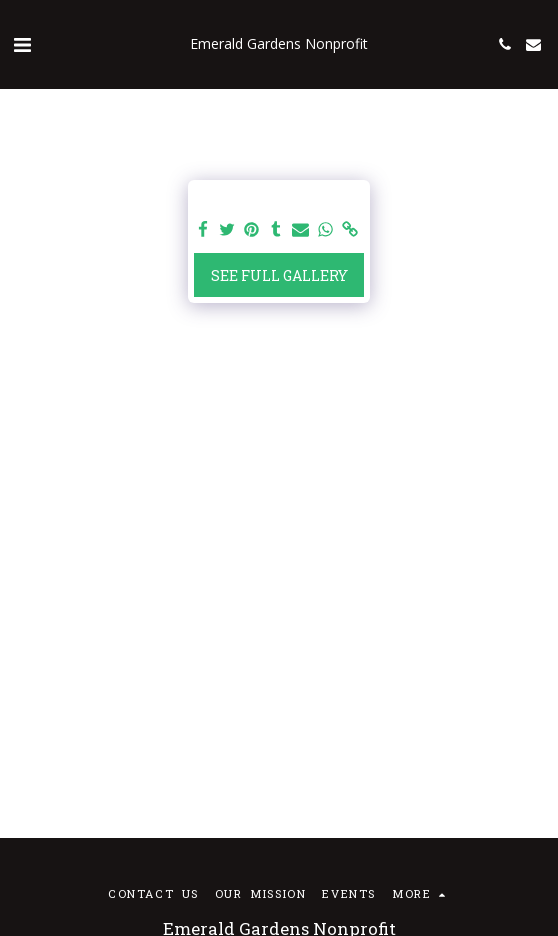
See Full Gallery (279, 275)
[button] (22, 44)
